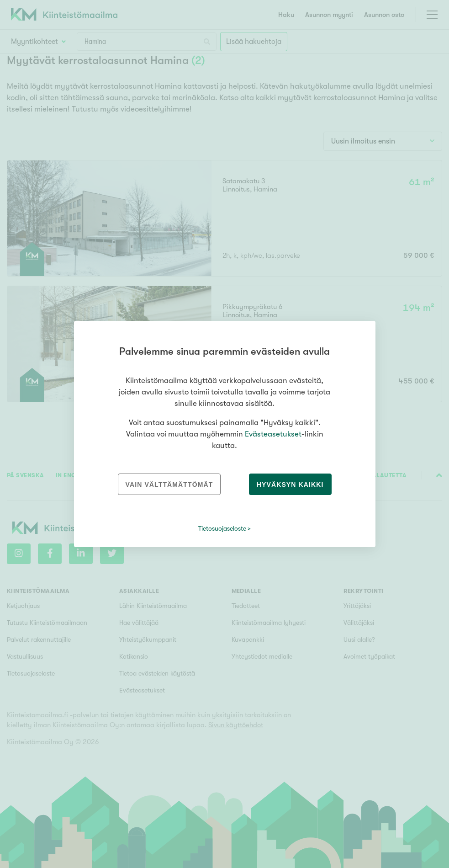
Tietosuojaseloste (222, 528)
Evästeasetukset (273, 434)
